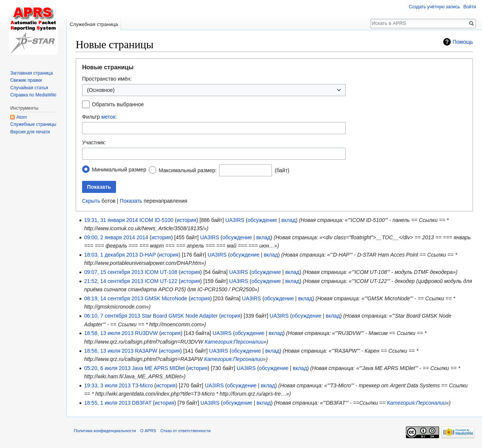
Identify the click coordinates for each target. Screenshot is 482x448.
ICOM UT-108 (161, 272)
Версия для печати (30, 132)
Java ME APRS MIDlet (159, 368)
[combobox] (214, 154)
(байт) (282, 170)
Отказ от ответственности (186, 431)
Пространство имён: (107, 79)
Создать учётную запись (434, 7)
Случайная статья (29, 88)
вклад (288, 220)
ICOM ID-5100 (156, 220)
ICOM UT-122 (161, 281)
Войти (470, 7)
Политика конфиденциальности (105, 431)
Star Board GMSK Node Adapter (180, 316)
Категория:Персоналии (234, 342)
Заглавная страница (31, 73)
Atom (21, 117)
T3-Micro (143, 385)
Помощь (463, 42)
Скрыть (91, 201)
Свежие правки (26, 80)
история (186, 220)
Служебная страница (94, 24)
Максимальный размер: (188, 170)
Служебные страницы (33, 124)
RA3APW (146, 351)
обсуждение (262, 220)
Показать (131, 201)
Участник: (94, 142)
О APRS (148, 431)
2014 (142, 237)
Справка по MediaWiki (33, 95)
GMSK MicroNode (166, 298)
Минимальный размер (119, 170)
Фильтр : (99, 117)
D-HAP (147, 255)
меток (108, 117)
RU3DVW (146, 333)
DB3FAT (142, 403)
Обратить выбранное (118, 104)
